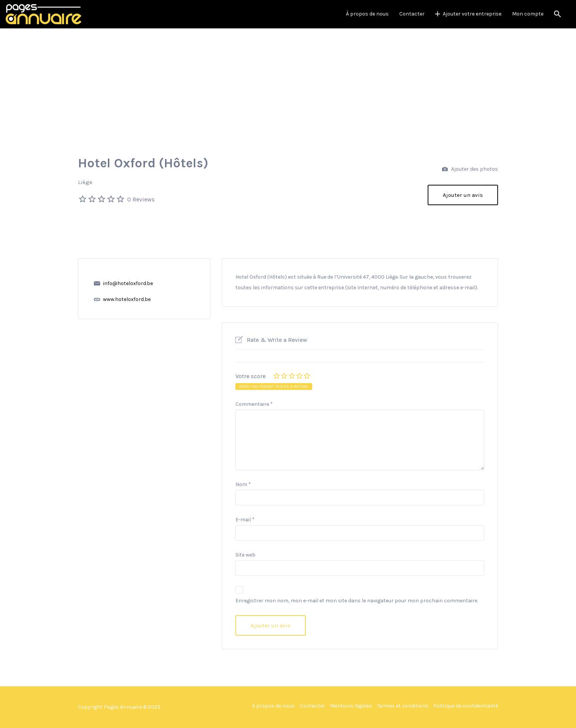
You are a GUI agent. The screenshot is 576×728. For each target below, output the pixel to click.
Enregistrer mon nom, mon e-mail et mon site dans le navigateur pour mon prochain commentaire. (357, 601)
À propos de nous (367, 14)
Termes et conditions (403, 706)
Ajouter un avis (463, 195)
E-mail (245, 520)
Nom (243, 484)
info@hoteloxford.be (128, 283)
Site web (245, 555)
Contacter (412, 14)
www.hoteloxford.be (127, 299)
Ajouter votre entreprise (472, 14)
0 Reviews (141, 199)
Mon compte (528, 14)
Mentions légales (351, 706)
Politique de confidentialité (466, 706)
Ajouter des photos (470, 169)
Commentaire (254, 404)
